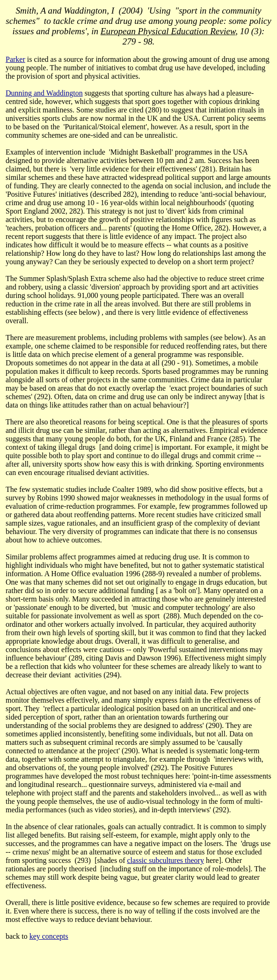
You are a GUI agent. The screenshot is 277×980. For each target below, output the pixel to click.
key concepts (49, 936)
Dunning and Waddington (44, 93)
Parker (15, 59)
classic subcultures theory (166, 860)
